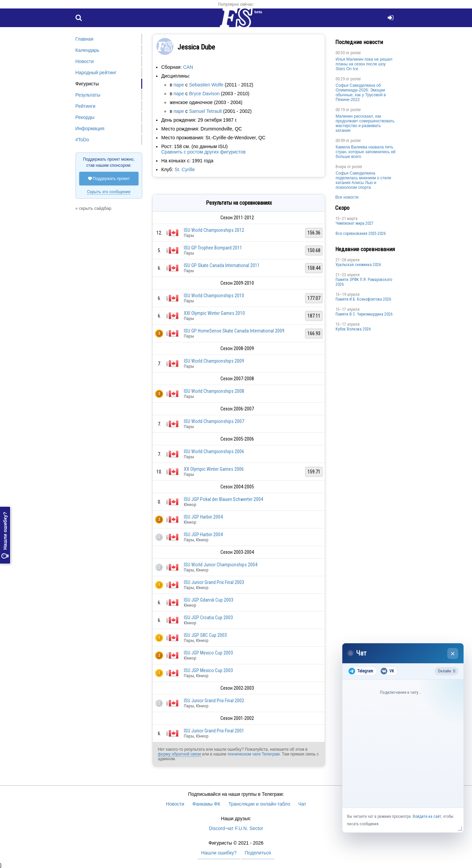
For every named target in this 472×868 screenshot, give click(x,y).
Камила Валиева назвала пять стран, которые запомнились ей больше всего (366, 152)
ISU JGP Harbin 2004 (203, 517)
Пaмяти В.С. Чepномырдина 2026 (364, 314)
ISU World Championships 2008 (214, 391)
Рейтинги (85, 106)
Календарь (88, 50)
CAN (188, 67)
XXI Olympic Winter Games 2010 (214, 313)
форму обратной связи (179, 754)
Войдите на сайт (427, 816)
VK (387, 671)
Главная (84, 39)
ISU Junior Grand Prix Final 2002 (214, 701)
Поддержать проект (109, 179)
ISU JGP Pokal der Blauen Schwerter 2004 (223, 499)
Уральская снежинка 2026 (358, 265)
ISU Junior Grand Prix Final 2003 (214, 582)
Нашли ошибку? (5, 535)
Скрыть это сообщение (109, 192)
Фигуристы (87, 84)
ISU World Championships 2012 (214, 230)
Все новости (347, 197)
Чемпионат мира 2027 (355, 223)
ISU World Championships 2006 (214, 451)
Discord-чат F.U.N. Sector (236, 828)
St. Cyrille (185, 169)
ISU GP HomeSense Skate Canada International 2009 (234, 331)
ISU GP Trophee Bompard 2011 (213, 248)
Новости (85, 61)
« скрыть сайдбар (93, 208)
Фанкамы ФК (206, 804)
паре (179, 85)
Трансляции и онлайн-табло (259, 804)
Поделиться (258, 853)
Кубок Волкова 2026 (353, 329)
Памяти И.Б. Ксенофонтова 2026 (363, 299)
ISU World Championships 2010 (214, 296)
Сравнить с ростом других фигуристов (203, 152)
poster (356, 53)
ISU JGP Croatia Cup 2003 (208, 618)
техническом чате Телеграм (253, 754)
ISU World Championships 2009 (214, 361)
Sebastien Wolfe (206, 85)
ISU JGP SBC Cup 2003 (205, 635)
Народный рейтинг (96, 73)
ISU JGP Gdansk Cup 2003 (209, 600)
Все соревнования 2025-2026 (361, 234)
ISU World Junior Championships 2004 (221, 565)
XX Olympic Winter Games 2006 (214, 469)
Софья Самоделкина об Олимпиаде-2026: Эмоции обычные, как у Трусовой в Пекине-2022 (361, 93)
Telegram (361, 671)
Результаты (88, 95)
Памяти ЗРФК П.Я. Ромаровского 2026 (364, 282)
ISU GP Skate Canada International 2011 (222, 265)
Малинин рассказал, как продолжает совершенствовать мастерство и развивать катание (365, 123)
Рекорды (85, 117)
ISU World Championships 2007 (214, 421)
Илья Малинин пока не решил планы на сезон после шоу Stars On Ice (364, 64)
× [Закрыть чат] (453, 654)
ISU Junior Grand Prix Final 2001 (214, 731)
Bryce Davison (204, 94)
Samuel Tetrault (205, 111)
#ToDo (82, 140)
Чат (302, 804)
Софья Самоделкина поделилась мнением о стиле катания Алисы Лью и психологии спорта (363, 180)
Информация (90, 128)
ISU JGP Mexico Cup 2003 (208, 653)
